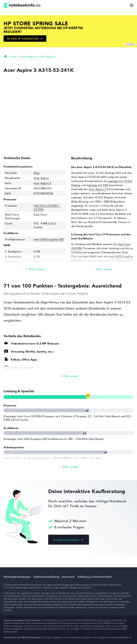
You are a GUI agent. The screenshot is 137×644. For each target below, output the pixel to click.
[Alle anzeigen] (68, 376)
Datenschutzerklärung (46, 577)
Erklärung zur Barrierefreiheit (94, 577)
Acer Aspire (28, 56)
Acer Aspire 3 (48, 56)
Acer (14, 56)
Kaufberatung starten (66, 540)
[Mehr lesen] (35, 269)
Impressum (68, 577)
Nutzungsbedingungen (17, 577)
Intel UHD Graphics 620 (49, 239)
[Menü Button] (132, 5)
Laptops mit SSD (97, 185)
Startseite (6, 56)
